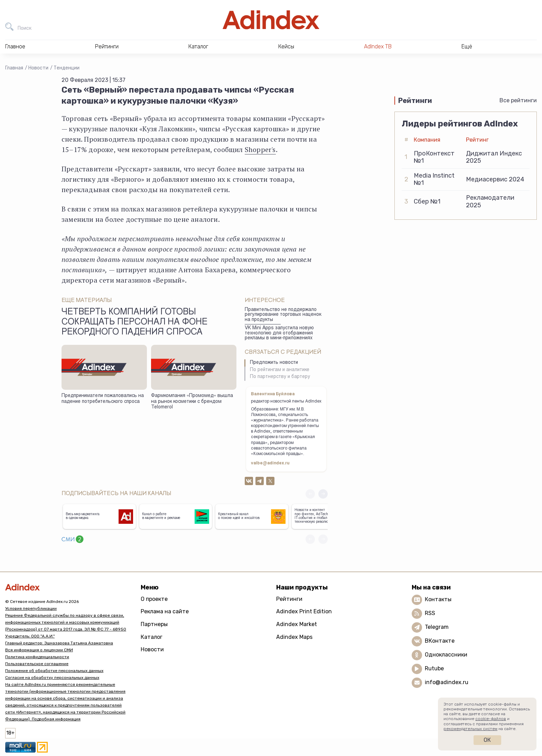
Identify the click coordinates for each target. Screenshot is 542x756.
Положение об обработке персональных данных (54, 671)
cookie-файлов (491, 719)
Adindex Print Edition (304, 611)
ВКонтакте (440, 641)
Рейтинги (289, 599)
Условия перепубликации (31, 608)
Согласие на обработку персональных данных (52, 678)
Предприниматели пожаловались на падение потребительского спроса (103, 399)
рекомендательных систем (470, 729)
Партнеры (154, 624)
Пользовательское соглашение (37, 664)
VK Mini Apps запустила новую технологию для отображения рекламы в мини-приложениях (279, 333)
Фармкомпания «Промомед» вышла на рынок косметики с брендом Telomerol (192, 402)
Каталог (152, 637)
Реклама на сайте (165, 611)
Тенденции (67, 68)
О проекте (154, 599)
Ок (487, 740)
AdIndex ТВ (378, 46)
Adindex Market (297, 624)
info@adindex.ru (447, 682)
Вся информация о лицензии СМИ (39, 650)
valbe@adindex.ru (270, 463)
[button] (323, 494)
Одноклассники (446, 655)
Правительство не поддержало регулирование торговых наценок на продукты (283, 315)
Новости (38, 68)
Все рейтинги (518, 100)
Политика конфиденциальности (37, 657)
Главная (14, 68)
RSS (430, 613)
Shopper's (260, 149)
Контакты (438, 599)
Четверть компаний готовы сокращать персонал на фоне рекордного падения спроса (134, 323)
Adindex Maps (294, 637)
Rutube (434, 668)
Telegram (437, 627)
